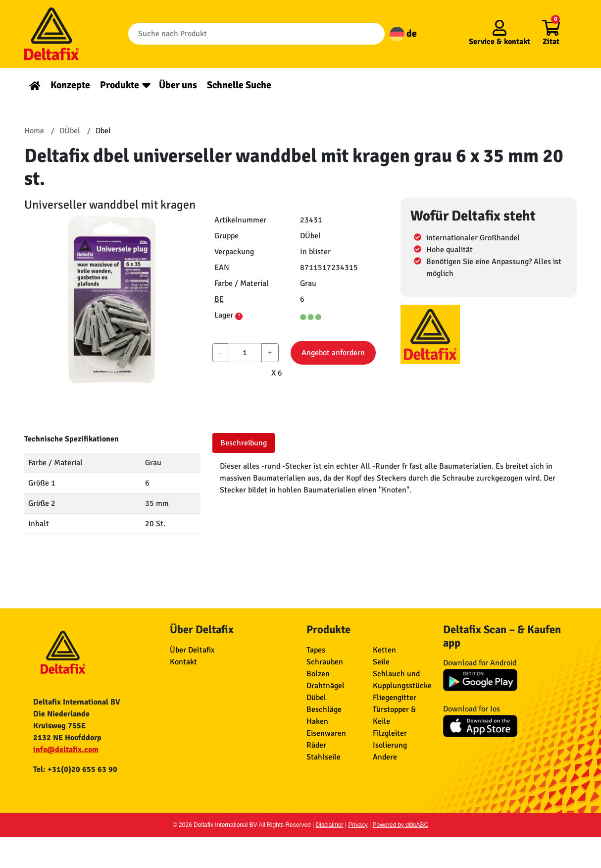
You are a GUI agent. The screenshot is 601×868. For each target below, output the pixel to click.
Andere (385, 757)
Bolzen (318, 674)
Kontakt (183, 662)
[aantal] (245, 353)
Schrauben (325, 662)
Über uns (178, 85)
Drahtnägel (326, 686)
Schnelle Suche (239, 85)
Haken (317, 721)
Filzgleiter (390, 733)
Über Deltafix (192, 650)
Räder (316, 745)
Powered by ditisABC (401, 825)
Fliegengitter (395, 698)
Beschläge (324, 709)
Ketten (384, 650)
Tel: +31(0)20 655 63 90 (75, 769)
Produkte (120, 85)
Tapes (316, 650)
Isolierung (390, 745)
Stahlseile (324, 757)
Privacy (358, 825)
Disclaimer (330, 825)
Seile (381, 662)
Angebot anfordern (333, 353)
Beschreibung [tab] (244, 443)
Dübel (316, 698)
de (403, 33)
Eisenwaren (326, 733)
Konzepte (70, 85)
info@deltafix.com (66, 750)
